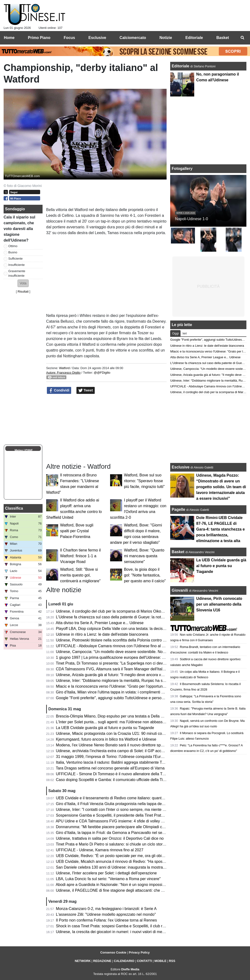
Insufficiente (17, 265)
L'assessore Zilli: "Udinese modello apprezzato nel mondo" (106, 914)
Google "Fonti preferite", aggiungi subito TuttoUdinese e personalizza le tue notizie (126, 698)
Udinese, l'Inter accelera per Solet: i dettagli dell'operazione (106, 873)
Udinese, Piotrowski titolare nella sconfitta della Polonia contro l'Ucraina (117, 640)
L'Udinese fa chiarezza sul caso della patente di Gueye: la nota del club (117, 617)
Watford (64, 368)
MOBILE (160, 961)
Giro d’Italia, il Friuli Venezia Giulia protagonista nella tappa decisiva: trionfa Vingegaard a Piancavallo (142, 804)
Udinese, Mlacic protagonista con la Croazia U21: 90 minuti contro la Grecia (121, 733)
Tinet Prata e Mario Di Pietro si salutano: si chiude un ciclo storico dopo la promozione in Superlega (140, 844)
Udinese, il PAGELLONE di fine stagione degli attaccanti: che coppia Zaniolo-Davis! (127, 890)
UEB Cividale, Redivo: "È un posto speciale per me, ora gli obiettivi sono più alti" (124, 856)
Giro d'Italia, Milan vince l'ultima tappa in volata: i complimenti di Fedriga (117, 692)
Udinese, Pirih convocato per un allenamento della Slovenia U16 (219, 604)
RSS (172, 961)
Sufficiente (16, 259)
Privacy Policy (139, 952)
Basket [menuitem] (223, 38)
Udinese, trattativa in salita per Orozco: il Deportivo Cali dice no (110, 838)
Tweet (86, 391)
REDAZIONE (102, 961)
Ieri (185, 333)
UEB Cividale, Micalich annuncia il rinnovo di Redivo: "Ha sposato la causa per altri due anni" (135, 862)
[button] (23, 283)
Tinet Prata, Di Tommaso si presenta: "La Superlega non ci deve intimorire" (119, 663)
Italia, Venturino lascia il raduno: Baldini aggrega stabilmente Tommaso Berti (121, 762)
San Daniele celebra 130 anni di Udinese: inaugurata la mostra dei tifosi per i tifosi (126, 867)
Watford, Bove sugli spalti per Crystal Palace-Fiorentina (77, 531)
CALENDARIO (124, 961)
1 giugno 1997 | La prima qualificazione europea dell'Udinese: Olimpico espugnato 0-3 (129, 657)
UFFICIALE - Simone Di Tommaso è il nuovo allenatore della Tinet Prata (117, 774)
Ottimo (13, 246)
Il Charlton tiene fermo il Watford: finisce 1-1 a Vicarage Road (80, 556)
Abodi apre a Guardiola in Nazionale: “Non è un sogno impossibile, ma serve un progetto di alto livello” (143, 885)
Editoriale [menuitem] (194, 38)
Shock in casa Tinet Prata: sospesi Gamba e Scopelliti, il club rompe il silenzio (122, 926)
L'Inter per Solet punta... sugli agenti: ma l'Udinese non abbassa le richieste (120, 722)
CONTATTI (144, 961)
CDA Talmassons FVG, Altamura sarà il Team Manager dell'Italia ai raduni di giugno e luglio (134, 669)
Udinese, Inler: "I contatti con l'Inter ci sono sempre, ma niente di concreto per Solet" (128, 810)
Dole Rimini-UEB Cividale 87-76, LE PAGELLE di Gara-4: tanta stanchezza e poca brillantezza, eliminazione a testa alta (220, 529)
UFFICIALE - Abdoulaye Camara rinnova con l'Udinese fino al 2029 (113, 646)
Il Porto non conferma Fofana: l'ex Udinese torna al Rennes (106, 920)
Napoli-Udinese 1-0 (191, 219)
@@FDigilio (102, 373)
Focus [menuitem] (69, 38)
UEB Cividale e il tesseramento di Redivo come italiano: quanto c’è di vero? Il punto (127, 798)
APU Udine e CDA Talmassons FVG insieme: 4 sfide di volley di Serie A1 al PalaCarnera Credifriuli (140, 821)
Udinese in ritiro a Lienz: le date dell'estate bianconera (102, 634)
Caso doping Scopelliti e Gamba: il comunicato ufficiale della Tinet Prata (117, 780)
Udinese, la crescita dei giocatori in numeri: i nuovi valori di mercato (113, 932)
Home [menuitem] (9, 38)
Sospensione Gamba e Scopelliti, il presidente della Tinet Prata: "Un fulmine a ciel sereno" (133, 815)
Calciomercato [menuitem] (133, 38)
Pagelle (178, 509)
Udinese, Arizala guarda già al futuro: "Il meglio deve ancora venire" (113, 675)
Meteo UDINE (24, 450)
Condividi (59, 391)
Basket (178, 552)
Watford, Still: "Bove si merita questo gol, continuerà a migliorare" (80, 575)
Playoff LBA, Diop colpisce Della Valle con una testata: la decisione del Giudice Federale (131, 629)
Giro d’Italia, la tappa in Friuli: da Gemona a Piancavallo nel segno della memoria (125, 833)
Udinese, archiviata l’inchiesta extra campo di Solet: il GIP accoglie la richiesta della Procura (134, 751)
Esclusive (181, 467)
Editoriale (181, 66)
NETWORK (83, 961)
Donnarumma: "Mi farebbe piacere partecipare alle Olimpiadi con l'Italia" (117, 827)
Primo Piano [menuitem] (39, 38)
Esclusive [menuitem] (97, 38)
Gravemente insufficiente (17, 273)
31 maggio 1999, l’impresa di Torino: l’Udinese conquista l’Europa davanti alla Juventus (130, 757)
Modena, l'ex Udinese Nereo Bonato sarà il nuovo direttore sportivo (113, 745)
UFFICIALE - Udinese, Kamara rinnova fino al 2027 (100, 850)
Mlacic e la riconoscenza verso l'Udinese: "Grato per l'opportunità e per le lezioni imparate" (133, 686)
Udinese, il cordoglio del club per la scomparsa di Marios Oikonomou (114, 611)
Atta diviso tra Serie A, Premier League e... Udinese (100, 623)
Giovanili (180, 590)
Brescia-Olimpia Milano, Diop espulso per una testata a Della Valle (112, 716)
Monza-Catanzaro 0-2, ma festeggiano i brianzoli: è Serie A (106, 909)
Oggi (175, 333)
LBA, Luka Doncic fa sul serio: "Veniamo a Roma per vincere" (108, 879)
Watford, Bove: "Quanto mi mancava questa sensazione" (144, 556)
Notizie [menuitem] (166, 38)
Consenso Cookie (113, 952)
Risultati (23, 291)
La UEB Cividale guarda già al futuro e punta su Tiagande (105, 728)
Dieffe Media (130, 969)
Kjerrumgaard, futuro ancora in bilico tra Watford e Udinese (106, 739)
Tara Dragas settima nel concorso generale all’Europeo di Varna (110, 768)
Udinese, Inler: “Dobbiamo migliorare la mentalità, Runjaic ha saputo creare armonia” (128, 681)
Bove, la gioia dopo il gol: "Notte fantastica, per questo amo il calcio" (145, 575)
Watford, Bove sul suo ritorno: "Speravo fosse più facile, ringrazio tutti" (144, 481)
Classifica (14, 508)
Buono (13, 252)
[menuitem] (242, 38)
